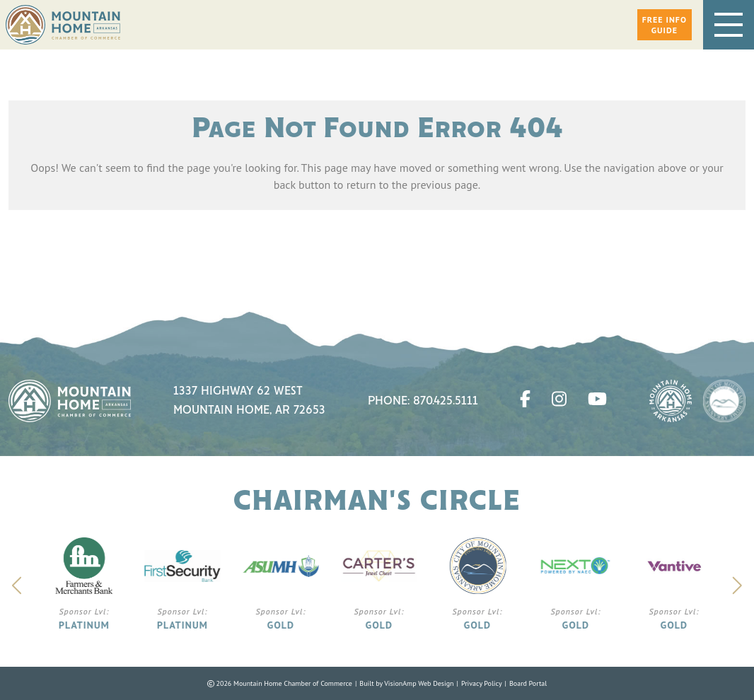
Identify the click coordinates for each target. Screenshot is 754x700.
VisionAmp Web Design (419, 683)
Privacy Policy (482, 683)
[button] (665, 25)
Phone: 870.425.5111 (423, 401)
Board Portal (528, 683)
